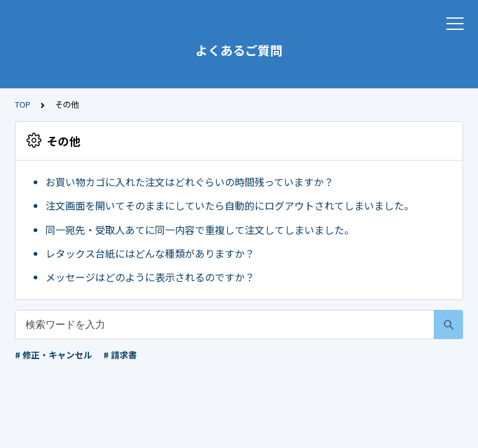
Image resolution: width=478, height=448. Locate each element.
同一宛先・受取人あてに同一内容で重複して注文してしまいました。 (200, 230)
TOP (23, 104)
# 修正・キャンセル (54, 355)
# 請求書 (120, 355)
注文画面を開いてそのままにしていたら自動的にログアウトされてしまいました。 (230, 205)
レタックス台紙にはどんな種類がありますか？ (150, 253)
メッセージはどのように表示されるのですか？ (150, 277)
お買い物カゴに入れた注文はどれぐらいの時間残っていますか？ (190, 182)
